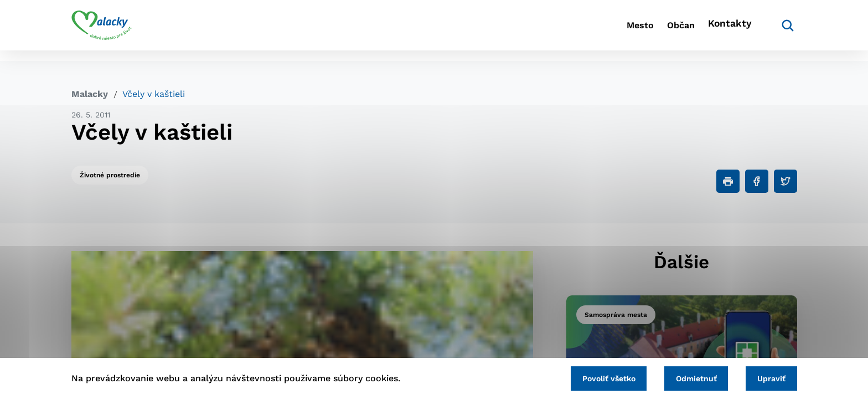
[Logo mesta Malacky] (102, 30)
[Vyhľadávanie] (781, 30)
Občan (666, 31)
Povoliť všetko (588, 377)
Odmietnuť (684, 377)
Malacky (90, 94)
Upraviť (768, 377)
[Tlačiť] (728, 181)
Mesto (611, 31)
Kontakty (727, 31)
